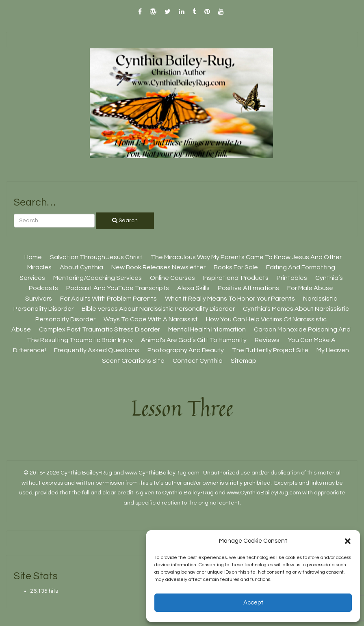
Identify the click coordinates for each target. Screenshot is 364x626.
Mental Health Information (207, 329)
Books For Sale (236, 267)
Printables (292, 278)
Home (33, 257)
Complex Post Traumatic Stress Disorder (100, 329)
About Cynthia (81, 267)
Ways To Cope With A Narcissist (151, 319)
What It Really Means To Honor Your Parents (230, 299)
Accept (253, 603)
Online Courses (172, 278)
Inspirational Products (236, 278)
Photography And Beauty (186, 350)
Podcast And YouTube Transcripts (118, 288)
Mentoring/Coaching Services (97, 278)
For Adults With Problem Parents (108, 299)
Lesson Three (182, 408)
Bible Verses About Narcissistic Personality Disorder (158, 309)
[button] (348, 541)
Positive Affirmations (248, 288)
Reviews (267, 340)
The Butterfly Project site (270, 350)
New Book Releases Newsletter (158, 267)
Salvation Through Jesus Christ (96, 257)
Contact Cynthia (198, 361)
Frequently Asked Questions (97, 350)
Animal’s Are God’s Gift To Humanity (194, 340)
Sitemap (244, 361)
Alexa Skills (193, 288)
